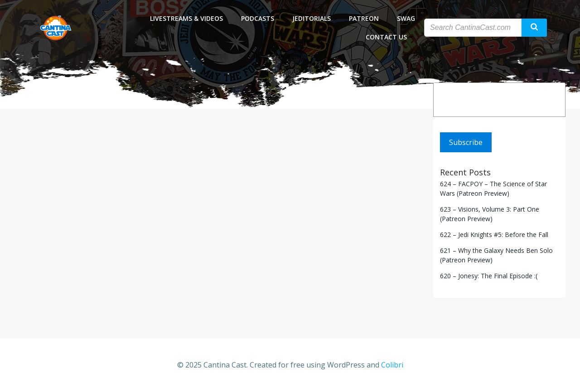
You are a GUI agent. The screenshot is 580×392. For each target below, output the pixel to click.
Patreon (364, 18)
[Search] (552, 100)
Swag (406, 18)
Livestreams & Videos (186, 18)
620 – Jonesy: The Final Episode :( (489, 276)
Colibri (392, 365)
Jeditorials (312, 18)
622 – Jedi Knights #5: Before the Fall (494, 235)
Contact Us (390, 37)
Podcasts (258, 18)
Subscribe (466, 142)
